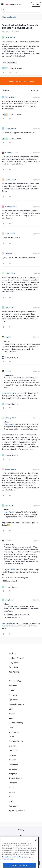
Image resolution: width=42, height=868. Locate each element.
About (11, 787)
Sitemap (21, 841)
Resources (13, 750)
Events (12, 727)
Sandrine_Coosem (11, 152)
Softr (14, 570)
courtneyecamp (10, 469)
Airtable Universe (16, 778)
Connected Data (15, 681)
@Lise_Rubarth (8, 393)
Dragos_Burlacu (11, 128)
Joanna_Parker (10, 273)
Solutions (13, 686)
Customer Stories (16, 741)
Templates (13, 774)
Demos (12, 737)
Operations (13, 700)
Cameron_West (10, 234)
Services (12, 760)
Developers (13, 764)
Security (21, 830)
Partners (12, 755)
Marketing (13, 695)
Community (14, 769)
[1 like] (10, 357)
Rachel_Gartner (10, 180)
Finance (12, 714)
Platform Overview (16, 658)
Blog (11, 797)
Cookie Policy (29, 860)
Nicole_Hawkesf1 (11, 207)
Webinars (13, 746)
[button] (2, 5)
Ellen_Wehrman (10, 97)
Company (13, 783)
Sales (11, 709)
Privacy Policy (7, 867)
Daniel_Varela (10, 37)
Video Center (14, 732)
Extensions (13, 667)
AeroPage (5, 626)
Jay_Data (8, 253)
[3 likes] (11, 115)
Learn (11, 718)
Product (12, 690)
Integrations (14, 663)
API (21, 836)
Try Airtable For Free (17, 811)
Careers (12, 792)
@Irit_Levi (5, 623)
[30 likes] (12, 68)
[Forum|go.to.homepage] (14, 4)
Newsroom (13, 806)
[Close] (36, 850)
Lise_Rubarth (10, 307)
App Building (14, 672)
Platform (13, 653)
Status (12, 801)
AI (10, 677)
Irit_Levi (8, 337)
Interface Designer (10, 17)
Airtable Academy (16, 723)
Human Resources (16, 704)
